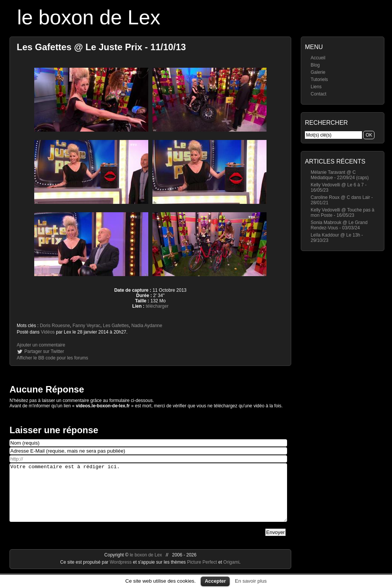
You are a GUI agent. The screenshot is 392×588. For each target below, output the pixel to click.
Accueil (318, 58)
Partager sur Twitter (44, 351)
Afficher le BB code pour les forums (52, 358)
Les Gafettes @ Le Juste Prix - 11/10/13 (101, 47)
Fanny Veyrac (86, 326)
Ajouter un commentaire (41, 345)
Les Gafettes (116, 326)
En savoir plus (251, 581)
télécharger (157, 306)
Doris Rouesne (55, 326)
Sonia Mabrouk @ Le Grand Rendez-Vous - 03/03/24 (339, 225)
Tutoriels (319, 79)
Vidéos (48, 332)
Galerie (318, 72)
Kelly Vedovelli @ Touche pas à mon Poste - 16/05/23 (342, 213)
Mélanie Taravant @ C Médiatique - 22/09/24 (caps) (340, 175)
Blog (315, 65)
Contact (318, 94)
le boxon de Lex (89, 17)
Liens (316, 87)
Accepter (215, 581)
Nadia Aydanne (147, 326)
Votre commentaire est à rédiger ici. (148, 498)
